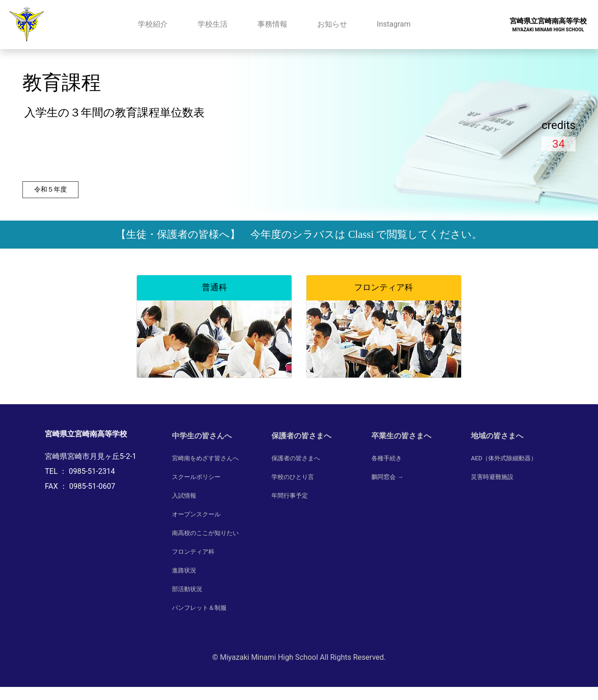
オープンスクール (196, 514)
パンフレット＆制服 (199, 608)
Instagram (394, 24)
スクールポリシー (196, 477)
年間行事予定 (290, 496)
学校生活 (213, 24)
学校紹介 (153, 24)
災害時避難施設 (492, 477)
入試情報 (184, 496)
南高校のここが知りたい (205, 533)
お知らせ (332, 24)
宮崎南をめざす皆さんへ (205, 458)
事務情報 (272, 24)
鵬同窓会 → (387, 477)
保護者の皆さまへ (296, 458)
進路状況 (184, 570)
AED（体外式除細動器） (504, 458)
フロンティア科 (193, 552)
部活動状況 (187, 589)
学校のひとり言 (293, 477)
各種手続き (387, 458)
